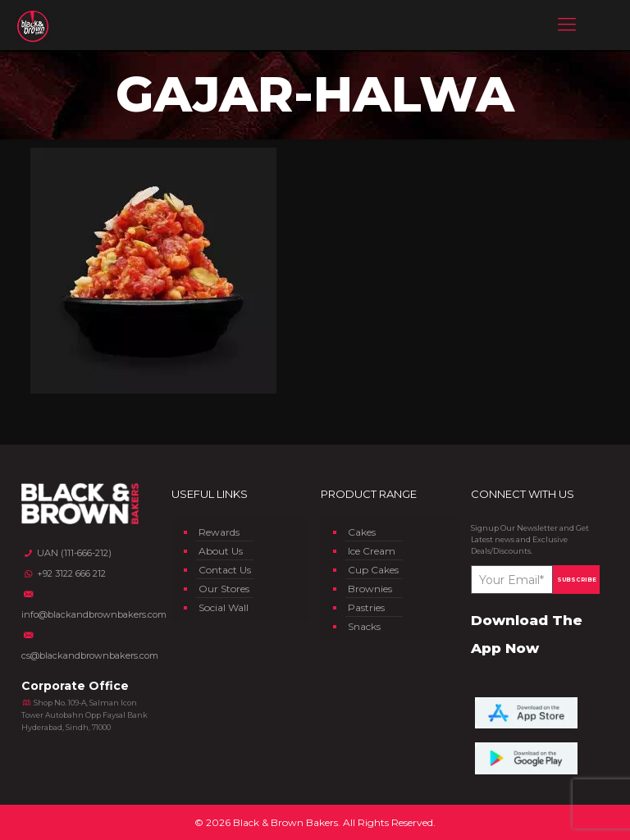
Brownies (370, 589)
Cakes (362, 532)
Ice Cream (372, 551)
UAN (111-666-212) (66, 553)
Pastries (366, 607)
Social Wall (224, 607)
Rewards (219, 532)
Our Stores (224, 589)
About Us (221, 551)
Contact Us (225, 570)
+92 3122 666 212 (63, 573)
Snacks (364, 626)
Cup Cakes (373, 570)
